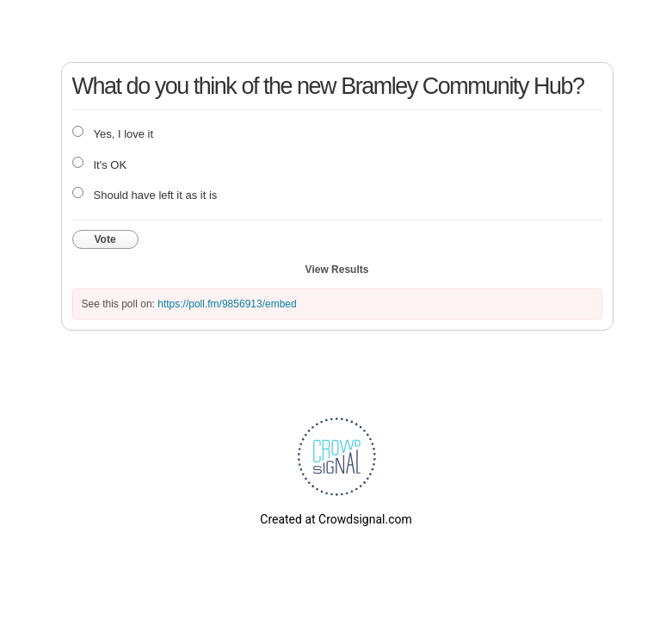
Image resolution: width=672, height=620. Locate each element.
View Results (337, 270)
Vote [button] (105, 239)
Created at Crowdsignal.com (336, 519)
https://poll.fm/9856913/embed (227, 304)
